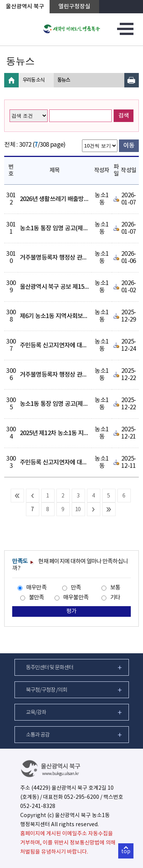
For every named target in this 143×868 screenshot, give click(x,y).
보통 (115, 588)
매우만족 (36, 588)
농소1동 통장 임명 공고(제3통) (57, 228)
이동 (129, 146)
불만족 (37, 598)
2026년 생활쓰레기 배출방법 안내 (61, 199)
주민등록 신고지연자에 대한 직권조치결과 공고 (77, 345)
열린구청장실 (74, 7)
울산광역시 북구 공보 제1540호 (58, 287)
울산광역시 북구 (25, 7)
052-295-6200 (82, 797)
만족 (76, 588)
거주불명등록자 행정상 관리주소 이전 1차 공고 (76, 258)
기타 (115, 598)
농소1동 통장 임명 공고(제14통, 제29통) (69, 404)
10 (78, 510)
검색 (124, 116)
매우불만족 (76, 598)
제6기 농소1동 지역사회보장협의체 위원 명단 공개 (81, 316)
